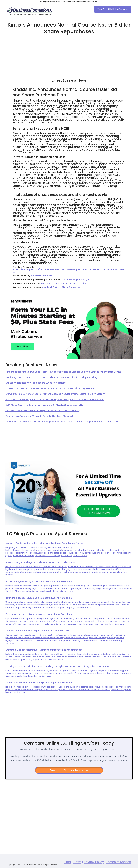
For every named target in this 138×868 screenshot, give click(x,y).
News (77, 866)
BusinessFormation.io (41, 276)
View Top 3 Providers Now (69, 770)
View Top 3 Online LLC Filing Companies (61, 287)
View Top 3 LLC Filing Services (113, 9)
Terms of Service (119, 866)
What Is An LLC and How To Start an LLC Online (63, 283)
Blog (68, 866)
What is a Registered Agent (77, 280)
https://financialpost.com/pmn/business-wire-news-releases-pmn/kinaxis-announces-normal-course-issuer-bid (69, 271)
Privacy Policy (94, 866)
